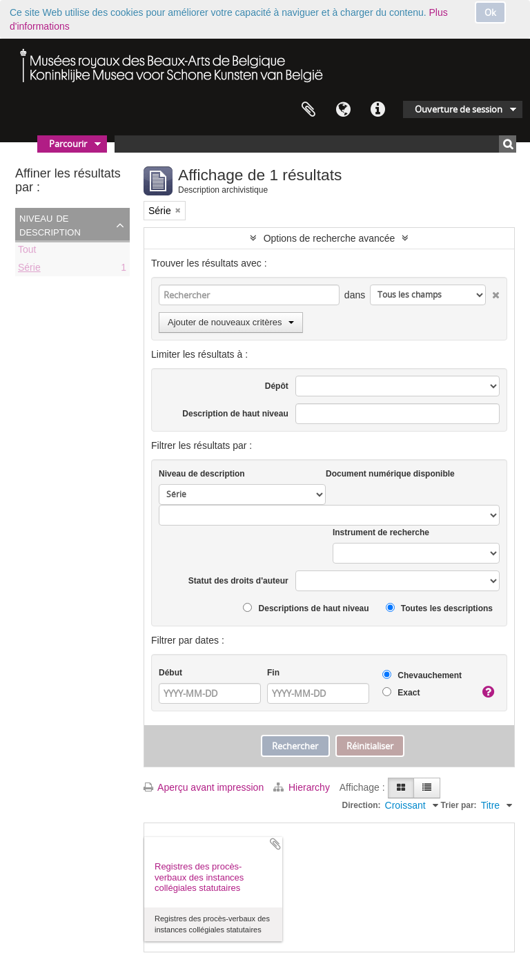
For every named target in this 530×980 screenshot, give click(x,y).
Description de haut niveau (235, 414)
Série (29, 269)
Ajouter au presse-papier (275, 844)
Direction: (362, 805)
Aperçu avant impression (204, 787)
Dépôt (277, 386)
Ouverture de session (459, 109)
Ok (490, 12)
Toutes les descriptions (439, 608)
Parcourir (68, 144)
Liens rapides (377, 110)
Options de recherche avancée (330, 238)
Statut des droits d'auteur (238, 581)
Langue (343, 110)
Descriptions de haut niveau (306, 608)
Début (170, 673)
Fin (273, 673)
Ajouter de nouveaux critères (231, 322)
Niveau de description (50, 224)
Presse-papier (308, 110)
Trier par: (459, 805)
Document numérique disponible (390, 474)
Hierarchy (303, 787)
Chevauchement (422, 675)
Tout (27, 251)
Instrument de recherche (381, 532)
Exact (401, 692)
